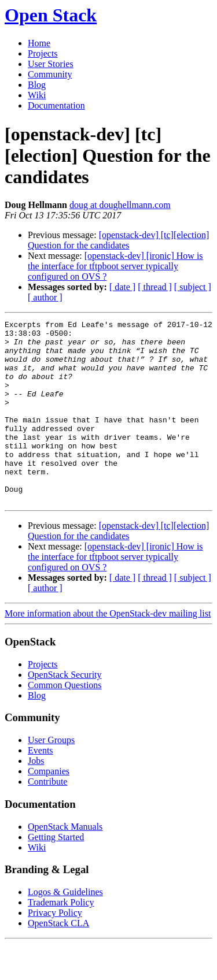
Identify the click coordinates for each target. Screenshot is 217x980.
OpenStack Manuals (65, 863)
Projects (43, 53)
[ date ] (122, 287)
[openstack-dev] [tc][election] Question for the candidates (118, 240)
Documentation (56, 105)
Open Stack (51, 15)
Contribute (47, 818)
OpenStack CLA (58, 959)
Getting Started (56, 873)
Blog (37, 85)
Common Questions (65, 721)
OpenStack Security (65, 711)
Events (41, 787)
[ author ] (45, 297)
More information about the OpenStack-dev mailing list (108, 650)
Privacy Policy (55, 949)
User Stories (51, 64)
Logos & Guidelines (65, 928)
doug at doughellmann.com (120, 205)
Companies (49, 808)
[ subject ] (193, 287)
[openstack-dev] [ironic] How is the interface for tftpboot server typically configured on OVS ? (115, 266)
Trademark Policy (61, 939)
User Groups (51, 776)
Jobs (36, 797)
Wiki (37, 95)
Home (39, 43)
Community (50, 74)
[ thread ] (155, 287)
